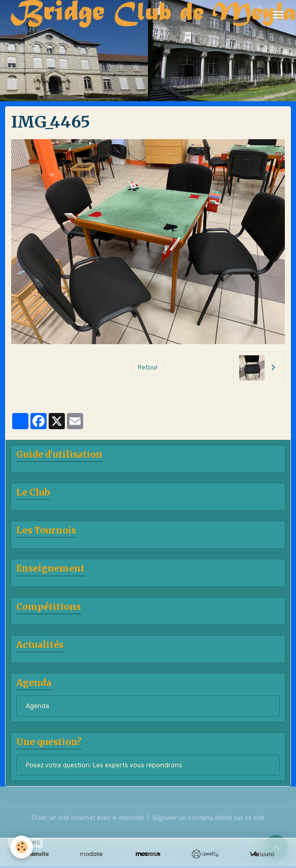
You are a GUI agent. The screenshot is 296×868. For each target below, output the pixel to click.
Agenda (38, 706)
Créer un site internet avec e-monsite (88, 818)
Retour (148, 367)
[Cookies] (22, 847)
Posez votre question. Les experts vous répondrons (104, 765)
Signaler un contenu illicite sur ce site (209, 818)
